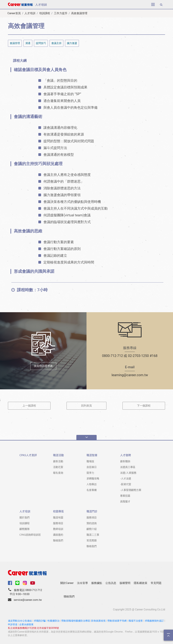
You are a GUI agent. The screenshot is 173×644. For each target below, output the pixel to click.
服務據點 (97, 583)
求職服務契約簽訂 (154, 621)
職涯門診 (92, 511)
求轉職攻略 (93, 478)
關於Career (67, 583)
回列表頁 (86, 406)
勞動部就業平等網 (117, 621)
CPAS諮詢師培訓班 (30, 535)
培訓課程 (45, 13)
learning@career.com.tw (130, 375)
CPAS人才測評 (28, 455)
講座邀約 (58, 535)
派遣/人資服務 (128, 473)
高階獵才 (125, 501)
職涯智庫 (92, 455)
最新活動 (58, 461)
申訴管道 (13, 625)
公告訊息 (111, 583)
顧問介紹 (92, 529)
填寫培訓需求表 (43, 366)
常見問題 (92, 540)
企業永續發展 (26, 625)
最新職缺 (125, 461)
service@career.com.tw (28, 600)
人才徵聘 (126, 455)
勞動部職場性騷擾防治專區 (76, 621)
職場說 (90, 461)
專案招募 (125, 496)
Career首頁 (14, 13)
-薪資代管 (126, 484)
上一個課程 (29, 406)
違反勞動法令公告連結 (20, 621)
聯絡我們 (58, 540)
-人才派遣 (126, 478)
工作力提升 (61, 13)
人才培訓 (30, 13)
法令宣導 (82, 583)
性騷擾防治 (53, 621)
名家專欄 (92, 490)
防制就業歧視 (98, 621)
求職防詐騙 (40, 621)
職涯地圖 (58, 517)
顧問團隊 (24, 529)
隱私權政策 (141, 583)
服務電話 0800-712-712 (28, 590)
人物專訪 (92, 484)
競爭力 (90, 473)
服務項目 (58, 523)
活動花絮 (58, 467)
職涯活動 (58, 455)
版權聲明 (125, 583)
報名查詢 (58, 473)
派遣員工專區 (128, 467)
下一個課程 (144, 406)
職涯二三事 (93, 535)
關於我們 (24, 517)
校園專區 (58, 511)
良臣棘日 (92, 467)
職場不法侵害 (136, 621)
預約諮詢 (92, 523)
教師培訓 (58, 529)
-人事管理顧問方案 (131, 490)
